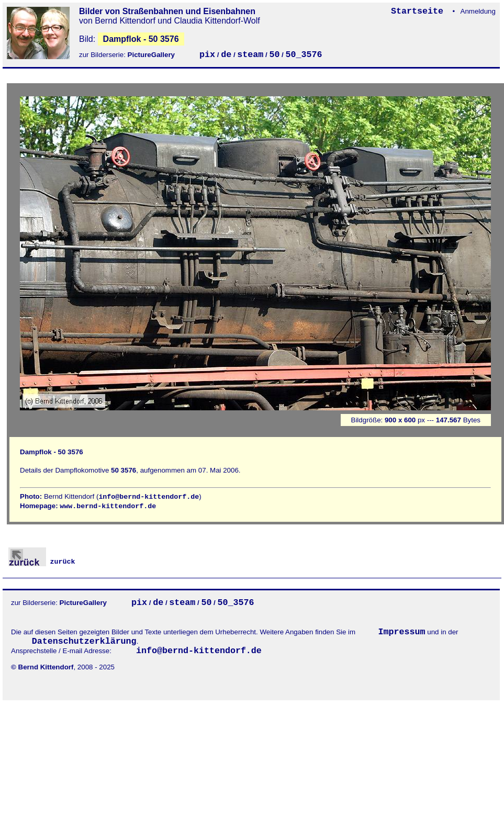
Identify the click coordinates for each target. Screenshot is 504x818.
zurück (42, 562)
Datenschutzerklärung (84, 641)
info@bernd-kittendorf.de (149, 497)
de (226, 55)
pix (207, 55)
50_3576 (304, 55)
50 (274, 55)
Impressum (402, 632)
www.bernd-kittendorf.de (108, 506)
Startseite (420, 11)
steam (250, 55)
